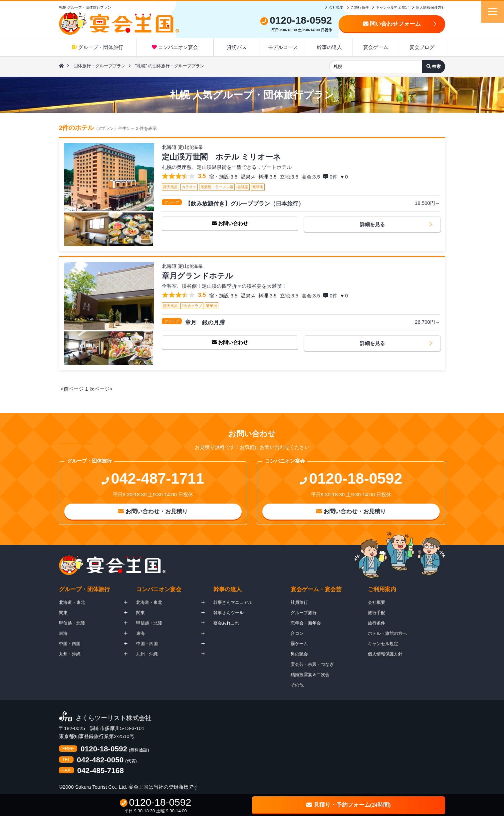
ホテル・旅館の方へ (387, 633)
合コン (297, 633)
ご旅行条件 (360, 7)
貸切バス (237, 47)
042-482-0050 (100, 760)
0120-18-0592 (104, 749)
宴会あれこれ (226, 623)
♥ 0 (345, 177)
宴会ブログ (422, 47)
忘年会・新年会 (306, 623)
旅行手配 (377, 613)
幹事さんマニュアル (233, 602)
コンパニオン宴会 (175, 47)
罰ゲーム (299, 644)
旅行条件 (377, 623)
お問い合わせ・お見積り (153, 511)
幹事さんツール (229, 613)
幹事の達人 (329, 47)
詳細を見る (372, 224)
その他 (297, 685)
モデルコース (283, 47)
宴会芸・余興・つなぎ (312, 664)
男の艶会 (299, 654)
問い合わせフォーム (392, 24)
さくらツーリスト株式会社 (114, 718)
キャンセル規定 (383, 644)
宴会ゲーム (376, 47)
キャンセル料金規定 (392, 7)
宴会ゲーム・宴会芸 (316, 589)
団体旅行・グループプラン (100, 66)
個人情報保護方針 (430, 7)
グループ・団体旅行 (98, 47)
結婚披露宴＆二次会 (310, 675)
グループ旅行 (304, 613)
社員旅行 (299, 602)
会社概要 (336, 7)
